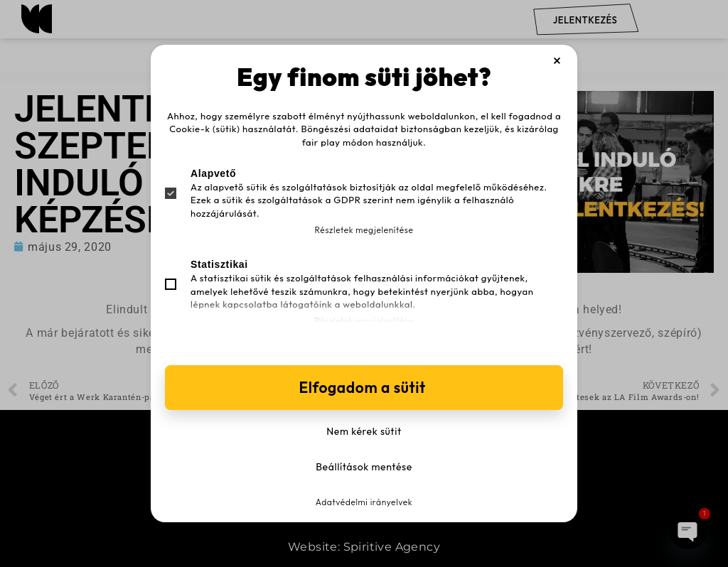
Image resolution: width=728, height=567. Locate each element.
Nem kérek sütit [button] (364, 431)
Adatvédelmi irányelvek (364, 502)
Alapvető (213, 173)
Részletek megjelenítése (364, 230)
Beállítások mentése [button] (364, 467)
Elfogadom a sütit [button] (364, 387)
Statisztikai (219, 264)
